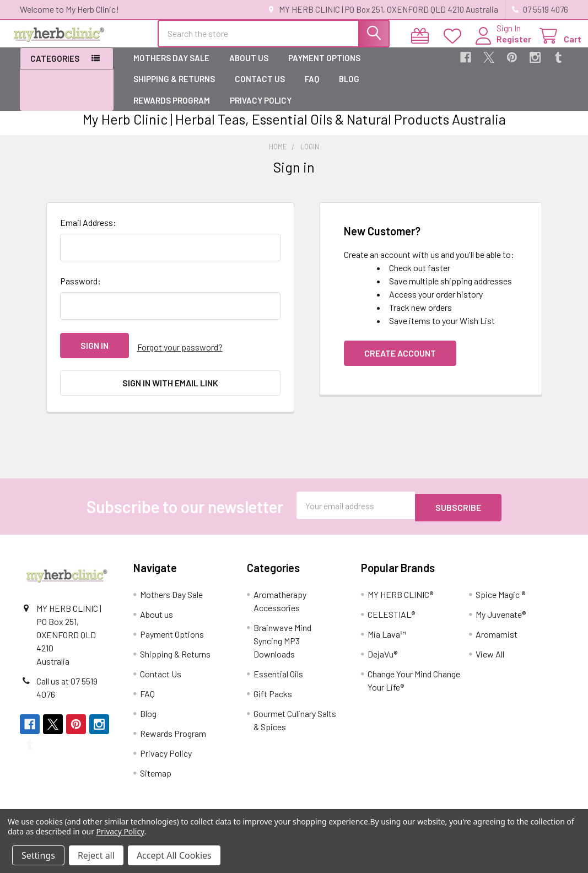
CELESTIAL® (391, 616)
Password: (80, 291)
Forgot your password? (180, 355)
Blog (349, 89)
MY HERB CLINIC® (400, 596)
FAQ (312, 89)
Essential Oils (278, 675)
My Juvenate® (501, 616)
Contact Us (260, 89)
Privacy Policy (261, 110)
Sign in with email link (170, 389)
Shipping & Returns (174, 89)
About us (249, 68)
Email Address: (88, 232)
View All (490, 656)
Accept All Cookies (174, 855)
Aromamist (497, 636)
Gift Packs (273, 695)
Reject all (96, 855)
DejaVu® (382, 656)
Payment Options (324, 68)
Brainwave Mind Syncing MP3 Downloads (282, 642)
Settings (38, 855)
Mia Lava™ (387, 636)
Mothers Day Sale (171, 68)
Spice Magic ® (500, 596)
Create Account (400, 363)
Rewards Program (172, 110)
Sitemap (156, 775)
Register (501, 45)
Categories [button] (55, 68)
